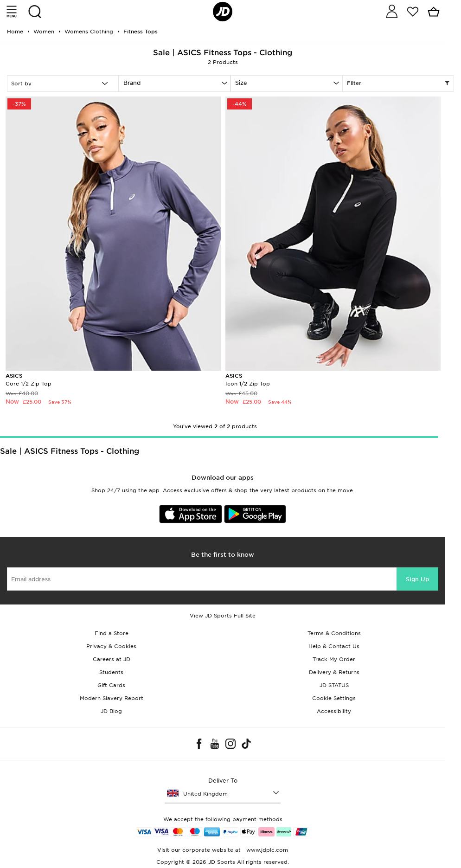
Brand (132, 83)
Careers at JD (112, 659)
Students (111, 672)
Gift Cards (111, 685)
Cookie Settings (334, 698)
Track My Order (334, 659)
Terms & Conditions (334, 633)
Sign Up (417, 579)
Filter (398, 84)
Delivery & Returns (334, 672)
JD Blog (111, 711)
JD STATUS (334, 685)
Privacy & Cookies (111, 646)
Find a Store (112, 633)
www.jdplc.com (266, 850)
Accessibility (334, 711)
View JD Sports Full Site (223, 616)
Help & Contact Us (334, 646)
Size (241, 83)
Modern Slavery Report (112, 698)
